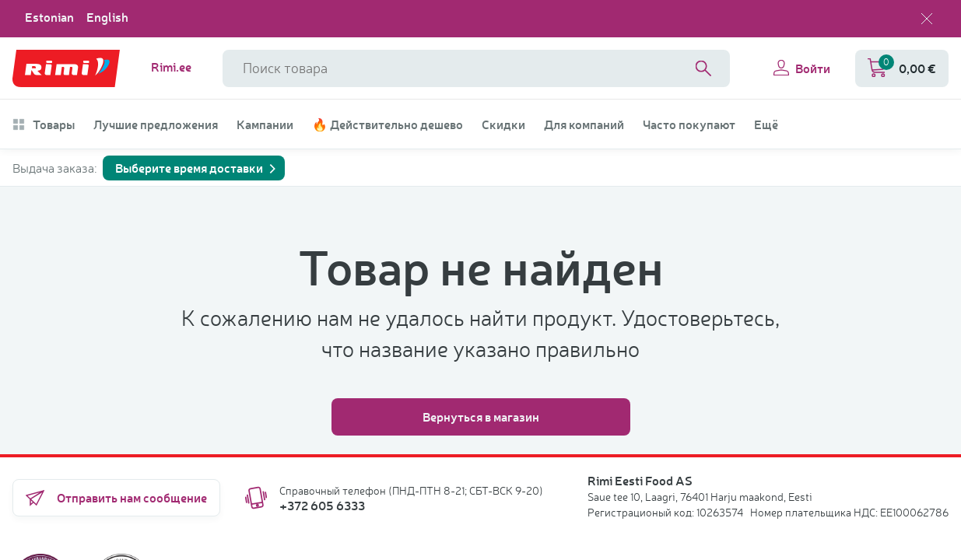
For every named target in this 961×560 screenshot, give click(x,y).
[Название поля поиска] (476, 68)
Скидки (503, 124)
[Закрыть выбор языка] (927, 19)
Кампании (265, 124)
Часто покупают (689, 124)
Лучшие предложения (156, 124)
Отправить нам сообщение (116, 498)
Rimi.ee (171, 67)
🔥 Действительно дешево (388, 124)
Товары (44, 124)
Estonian (49, 17)
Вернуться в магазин (481, 416)
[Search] (703, 68)
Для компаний (584, 124)
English (107, 17)
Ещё (766, 124)
